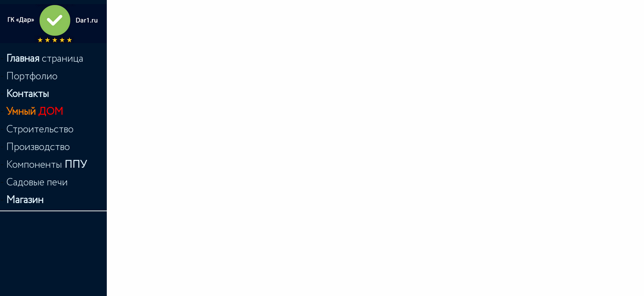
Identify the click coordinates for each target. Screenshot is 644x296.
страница (45, 59)
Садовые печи (37, 182)
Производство (38, 147)
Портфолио (32, 76)
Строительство (40, 129)
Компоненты (46, 165)
